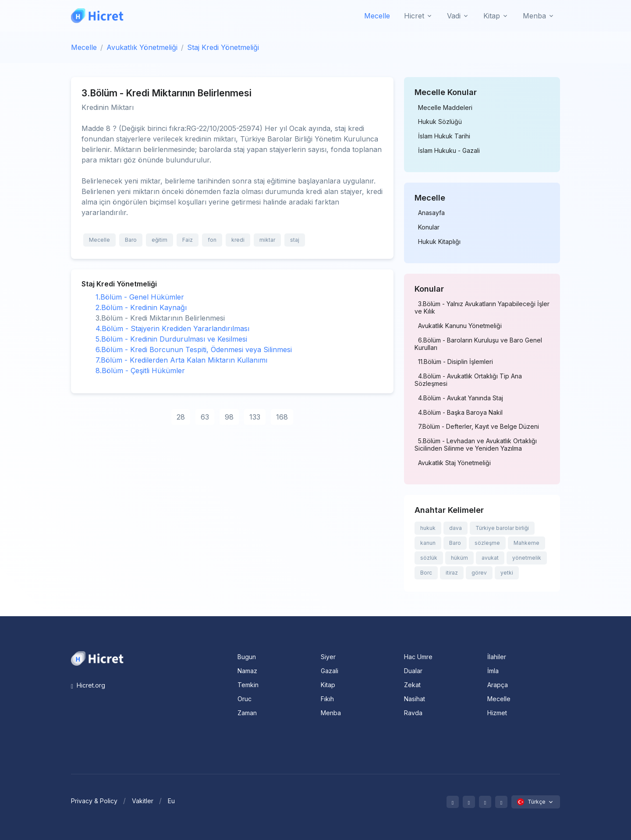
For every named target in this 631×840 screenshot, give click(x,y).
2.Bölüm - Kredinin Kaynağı (141, 307)
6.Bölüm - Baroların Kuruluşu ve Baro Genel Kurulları (478, 344)
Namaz (247, 671)
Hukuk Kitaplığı (439, 242)
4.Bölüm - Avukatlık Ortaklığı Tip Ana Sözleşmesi (468, 380)
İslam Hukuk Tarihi (444, 136)
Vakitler (143, 801)
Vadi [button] (454, 16)
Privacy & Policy (94, 801)
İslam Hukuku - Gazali (449, 151)
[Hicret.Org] (97, 16)
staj (295, 240)
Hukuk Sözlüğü (440, 122)
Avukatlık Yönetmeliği (142, 47)
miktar (267, 240)
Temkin (248, 685)
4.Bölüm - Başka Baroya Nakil (460, 413)
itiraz (452, 573)
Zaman (247, 713)
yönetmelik (527, 558)
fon (212, 240)
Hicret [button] (414, 16)
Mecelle (377, 16)
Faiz (188, 240)
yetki (507, 573)
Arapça (498, 685)
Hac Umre (418, 657)
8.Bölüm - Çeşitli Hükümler (140, 371)
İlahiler (497, 657)
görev (479, 573)
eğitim (160, 240)
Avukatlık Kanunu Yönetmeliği (460, 326)
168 (282, 417)
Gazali (330, 671)
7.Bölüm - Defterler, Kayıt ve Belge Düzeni (479, 427)
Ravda (413, 713)
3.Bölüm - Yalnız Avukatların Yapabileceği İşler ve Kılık (482, 308)
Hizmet (497, 713)
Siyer (328, 657)
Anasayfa (431, 213)
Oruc (245, 699)
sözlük (429, 558)
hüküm (459, 558)
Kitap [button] (492, 16)
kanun (428, 543)
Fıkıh (327, 699)
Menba (331, 713)
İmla (493, 671)
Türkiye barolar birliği (502, 528)
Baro (131, 240)
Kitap (328, 685)
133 (255, 417)
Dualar (413, 671)
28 (181, 417)
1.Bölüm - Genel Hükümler (140, 297)
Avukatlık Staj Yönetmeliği (454, 463)
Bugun (247, 657)
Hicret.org (88, 685)
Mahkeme (526, 543)
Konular (429, 227)
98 (229, 417)
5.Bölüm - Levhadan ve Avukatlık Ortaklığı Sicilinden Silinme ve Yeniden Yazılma (476, 445)
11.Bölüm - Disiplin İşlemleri (456, 362)
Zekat (412, 685)
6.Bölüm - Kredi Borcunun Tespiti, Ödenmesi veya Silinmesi (194, 349)
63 (205, 417)
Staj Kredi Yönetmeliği (223, 47)
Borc (426, 573)
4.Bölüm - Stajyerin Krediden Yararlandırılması (172, 328)
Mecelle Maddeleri (445, 108)
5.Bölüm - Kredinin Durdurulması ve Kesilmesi (171, 339)
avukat (490, 558)
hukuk (428, 528)
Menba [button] (534, 16)
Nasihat (415, 699)
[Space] (97, 658)
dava (456, 528)
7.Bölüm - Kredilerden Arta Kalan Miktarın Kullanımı (181, 360)
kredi (238, 240)
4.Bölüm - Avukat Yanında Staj (461, 398)
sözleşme (487, 543)
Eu (171, 801)
